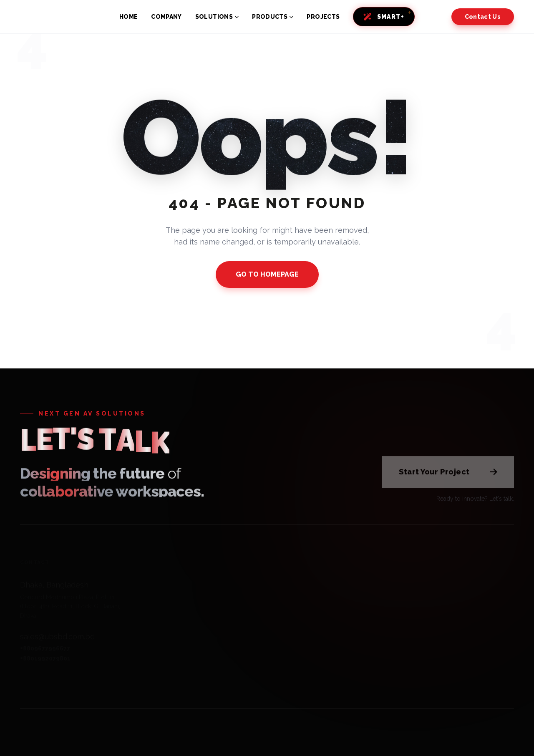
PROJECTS (323, 17)
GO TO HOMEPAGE (267, 274)
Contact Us (483, 17)
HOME (128, 17)
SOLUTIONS (217, 17)
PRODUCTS (273, 17)
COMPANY (166, 17)
